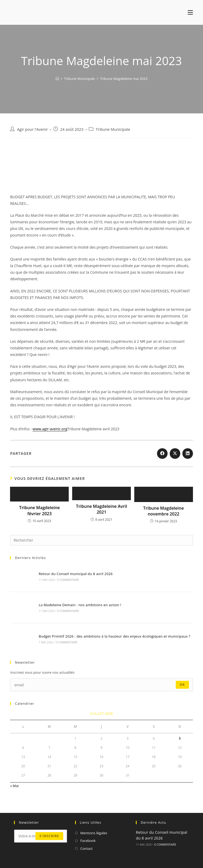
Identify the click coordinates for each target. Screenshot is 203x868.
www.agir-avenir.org (50, 429)
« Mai (14, 786)
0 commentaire (68, 580)
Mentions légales (94, 833)
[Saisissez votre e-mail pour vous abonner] (101, 685)
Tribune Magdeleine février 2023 (40, 510)
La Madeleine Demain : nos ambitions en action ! (80, 605)
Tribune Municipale (113, 129)
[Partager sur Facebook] (162, 454)
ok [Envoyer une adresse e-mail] (182, 685)
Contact (87, 848)
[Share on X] (175, 454)
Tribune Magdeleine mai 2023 (124, 79)
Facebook (88, 841)
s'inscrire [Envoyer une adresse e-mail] (49, 836)
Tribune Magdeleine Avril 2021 (102, 509)
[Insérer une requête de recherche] (101, 540)
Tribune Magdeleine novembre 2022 (164, 511)
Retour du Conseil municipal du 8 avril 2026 (76, 574)
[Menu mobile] (190, 12)
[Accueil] (57, 79)
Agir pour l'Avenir (32, 129)
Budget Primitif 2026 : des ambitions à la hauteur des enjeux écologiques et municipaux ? (115, 636)
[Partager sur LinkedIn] (188, 454)
